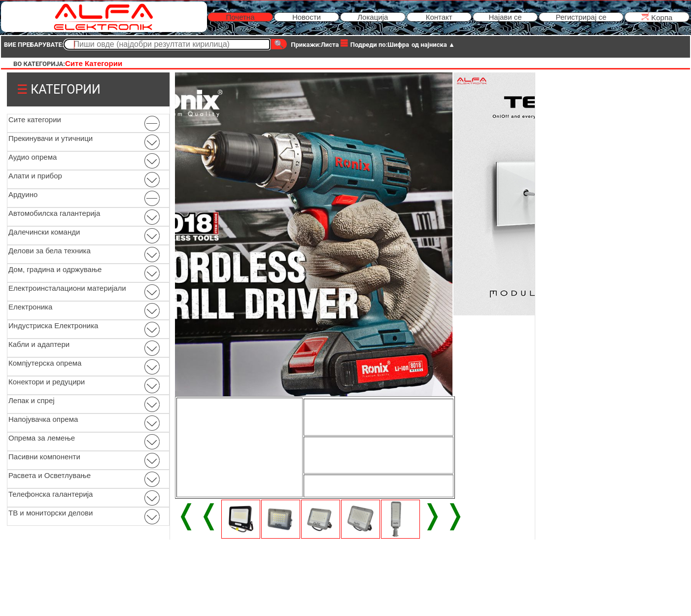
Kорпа (657, 17)
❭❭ (444, 514)
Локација (373, 17)
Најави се (505, 17)
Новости (307, 17)
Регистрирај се (581, 17)
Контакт (439, 17)
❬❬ (198, 514)
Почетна (241, 17)
